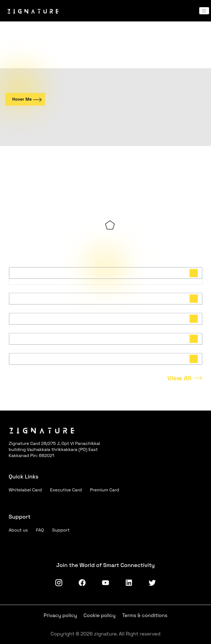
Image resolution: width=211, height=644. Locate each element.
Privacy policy (60, 615)
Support (61, 530)
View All (179, 378)
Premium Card (105, 490)
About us (18, 530)
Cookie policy (100, 615)
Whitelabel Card (25, 490)
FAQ (40, 530)
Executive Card (66, 490)
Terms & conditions (145, 615)
